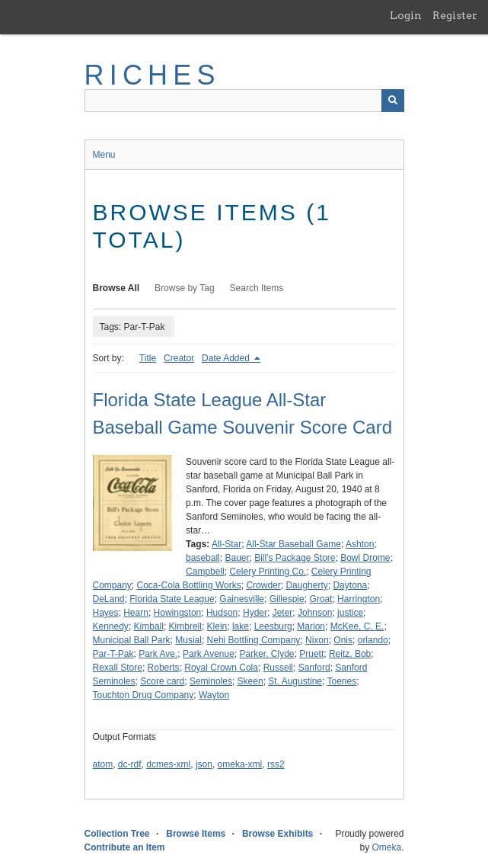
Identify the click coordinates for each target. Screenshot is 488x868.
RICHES (153, 75)
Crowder (263, 585)
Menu (104, 155)
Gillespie (287, 599)
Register (455, 15)
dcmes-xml (168, 764)
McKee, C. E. (357, 626)
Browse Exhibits (277, 834)
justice (350, 613)
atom (103, 764)
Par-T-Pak (113, 654)
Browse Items (196, 834)
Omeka (386, 847)
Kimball (149, 626)
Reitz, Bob (350, 654)
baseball (203, 558)
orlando (373, 640)
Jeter (283, 613)
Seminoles (211, 681)
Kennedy (111, 626)
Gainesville (242, 599)
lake (241, 626)
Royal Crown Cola (221, 668)
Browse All (116, 288)
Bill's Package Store (295, 558)
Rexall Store (118, 668)
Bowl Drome (365, 558)
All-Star (226, 544)
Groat (321, 599)
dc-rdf (130, 764)
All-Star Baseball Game (293, 544)
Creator (179, 358)
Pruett (311, 654)
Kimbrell (185, 626)
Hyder (255, 613)
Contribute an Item (125, 847)
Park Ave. (158, 654)
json (204, 764)
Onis (343, 640)
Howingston (178, 613)
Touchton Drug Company (144, 695)
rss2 (276, 764)
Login (406, 15)
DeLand (109, 599)
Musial (188, 640)
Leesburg (273, 626)
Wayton (214, 695)
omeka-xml (240, 764)
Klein (217, 626)
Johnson (315, 613)
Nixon (317, 640)
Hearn (136, 613)
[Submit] (393, 101)
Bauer (237, 558)
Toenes (341, 681)
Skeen (250, 681)
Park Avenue (209, 654)
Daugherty (306, 585)
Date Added (227, 358)
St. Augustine (295, 681)
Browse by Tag (185, 288)
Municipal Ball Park (132, 640)
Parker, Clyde (267, 654)
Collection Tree (117, 834)
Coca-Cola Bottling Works (189, 585)
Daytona (350, 585)
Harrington (359, 599)
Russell (278, 668)
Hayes (106, 613)
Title (148, 358)
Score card (162, 681)
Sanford (314, 668)
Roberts (164, 668)
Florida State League (172, 599)
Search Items (257, 288)
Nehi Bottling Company (254, 640)
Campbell (205, 572)
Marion (311, 626)
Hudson (222, 613)
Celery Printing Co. (268, 572)
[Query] (244, 101)
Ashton (360, 544)
